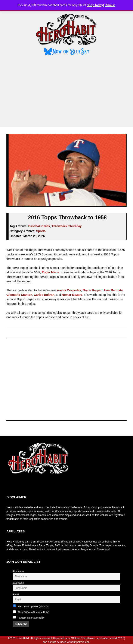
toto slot (11, 485)
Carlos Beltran (44, 295)
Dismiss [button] (110, 5)
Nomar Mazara (72, 295)
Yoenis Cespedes (69, 290)
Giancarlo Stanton (19, 295)
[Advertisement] (66, 92)
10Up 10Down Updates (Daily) (31, 612)
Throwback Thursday (67, 226)
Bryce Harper (92, 290)
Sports (41, 231)
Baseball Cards (39, 226)
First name (18, 571)
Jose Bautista (113, 290)
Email (16, 594)
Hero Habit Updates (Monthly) (31, 606)
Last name (18, 583)
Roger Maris (50, 272)
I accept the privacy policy (31, 618)
